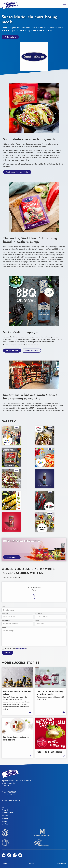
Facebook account (31, 350)
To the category (12, 557)
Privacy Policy (61, 864)
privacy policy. (21, 649)
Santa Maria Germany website (17, 172)
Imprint (32, 864)
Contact (4, 821)
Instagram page (12, 350)
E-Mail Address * (6, 620)
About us (5, 824)
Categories (5, 810)
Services (5, 818)
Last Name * (39, 614)
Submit (7, 653)
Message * (4, 627)
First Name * (5, 614)
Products (5, 816)
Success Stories (7, 813)
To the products (10, 37)
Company (4, 607)
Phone (37, 620)
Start (3, 807)
